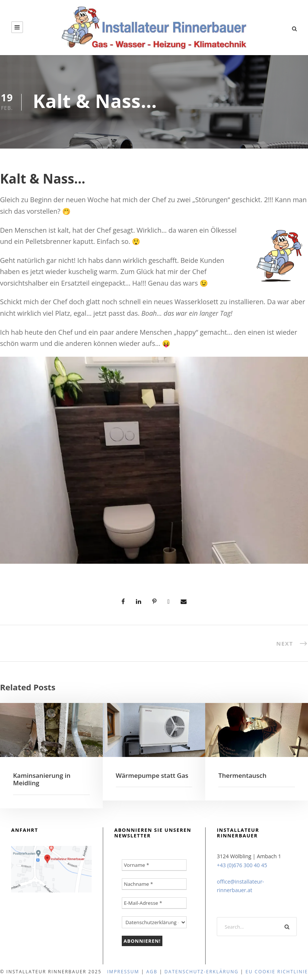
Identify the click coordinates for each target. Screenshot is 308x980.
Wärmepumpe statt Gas (152, 775)
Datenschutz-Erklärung (202, 972)
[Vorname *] (154, 865)
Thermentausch (242, 775)
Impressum (123, 972)
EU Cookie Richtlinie (277, 972)
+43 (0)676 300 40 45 (242, 865)
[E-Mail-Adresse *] (154, 903)
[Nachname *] (154, 884)
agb (152, 972)
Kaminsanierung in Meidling (42, 779)
